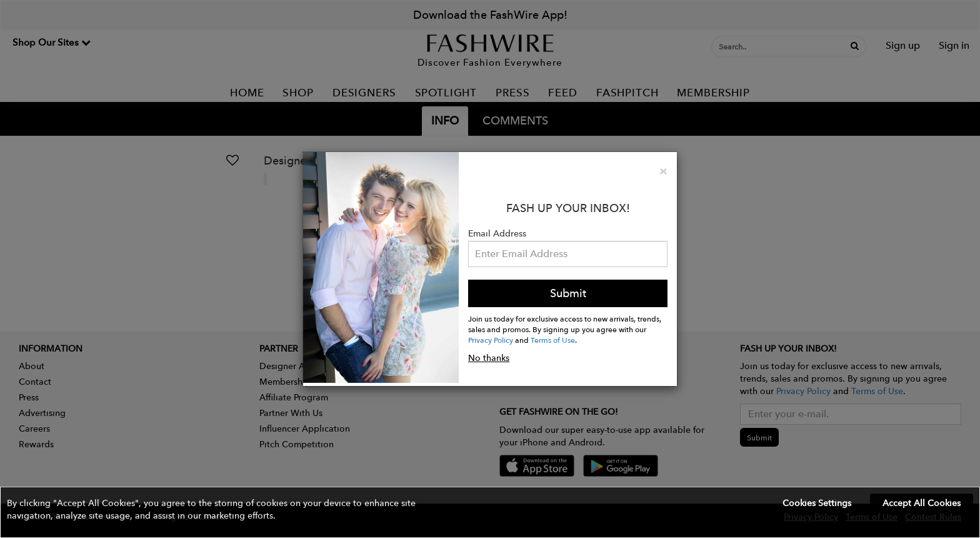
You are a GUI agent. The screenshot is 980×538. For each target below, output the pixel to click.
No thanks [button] (489, 358)
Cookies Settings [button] (817, 503)
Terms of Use (553, 340)
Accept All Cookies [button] (922, 503)
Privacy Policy (491, 340)
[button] (490, 512)
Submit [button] (568, 293)
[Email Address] (568, 254)
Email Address (497, 233)
